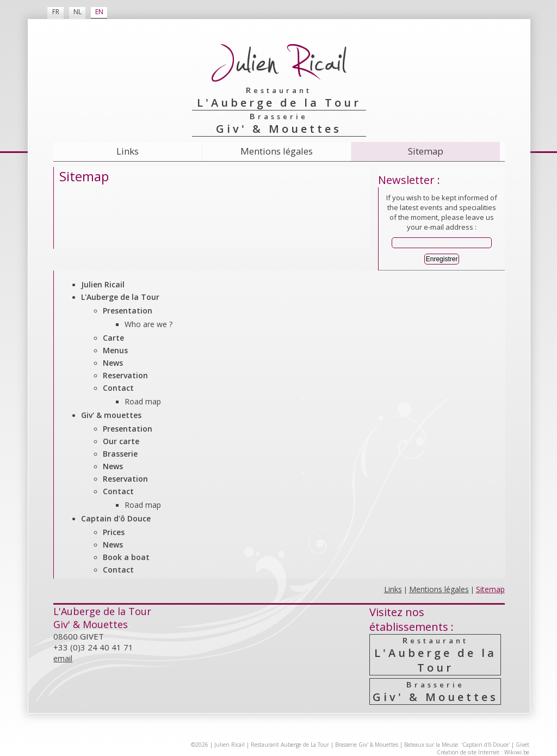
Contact (118, 388)
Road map (143, 401)
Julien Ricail (103, 284)
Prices (114, 532)
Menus (115, 350)
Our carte (121, 441)
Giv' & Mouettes (435, 692)
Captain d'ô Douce (116, 518)
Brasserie (120, 454)
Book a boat (126, 557)
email (63, 658)
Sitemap (426, 151)
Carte (113, 338)
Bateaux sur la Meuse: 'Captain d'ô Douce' (457, 745)
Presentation (128, 311)
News (113, 363)
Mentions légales (277, 151)
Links (128, 151)
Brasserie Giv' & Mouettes (367, 745)
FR (56, 12)
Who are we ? (148, 324)
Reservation (125, 375)
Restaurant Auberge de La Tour (290, 745)
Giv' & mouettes (111, 415)
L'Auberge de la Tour (120, 297)
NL (78, 12)
